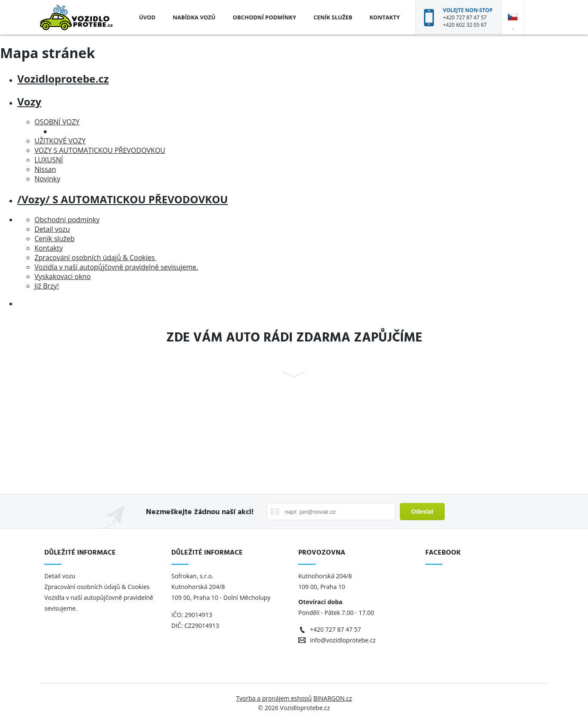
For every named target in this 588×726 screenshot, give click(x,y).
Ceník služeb (333, 17)
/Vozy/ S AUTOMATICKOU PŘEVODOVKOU (122, 199)
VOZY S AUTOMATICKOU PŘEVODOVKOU (100, 150)
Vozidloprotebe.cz (63, 79)
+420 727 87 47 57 (465, 17)
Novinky (47, 179)
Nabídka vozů (194, 17)
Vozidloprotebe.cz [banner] (77, 17)
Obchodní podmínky (265, 17)
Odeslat (422, 512)
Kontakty (384, 17)
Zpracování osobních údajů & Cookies (96, 258)
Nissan (45, 169)
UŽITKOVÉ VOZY (60, 141)
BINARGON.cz (333, 698)
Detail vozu (52, 229)
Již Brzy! (47, 286)
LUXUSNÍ (49, 160)
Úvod (147, 17)
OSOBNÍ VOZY (57, 122)
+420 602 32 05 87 (465, 25)
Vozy (29, 101)
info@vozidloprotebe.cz (343, 640)
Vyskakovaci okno (63, 276)
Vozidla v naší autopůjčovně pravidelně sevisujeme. (116, 267)
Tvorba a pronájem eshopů (274, 698)
